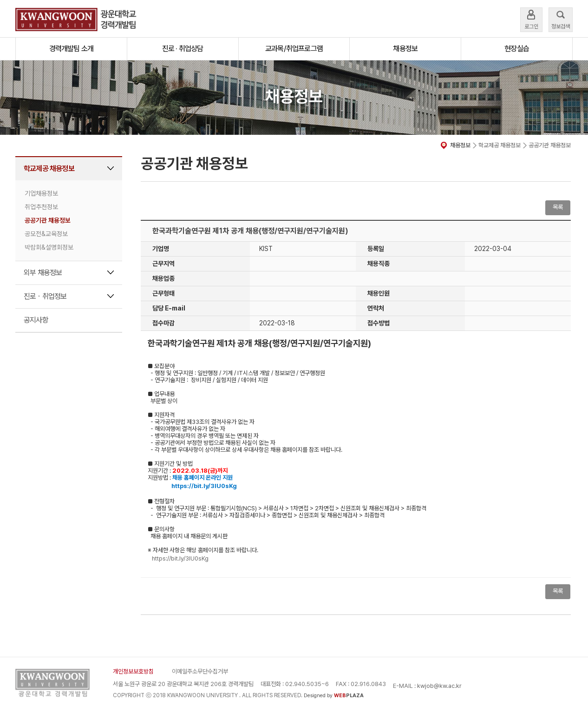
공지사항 (36, 320)
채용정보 (405, 49)
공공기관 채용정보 (48, 220)
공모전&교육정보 (46, 234)
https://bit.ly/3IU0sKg (180, 558)
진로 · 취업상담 (183, 49)
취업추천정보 (41, 207)
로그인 (531, 19)
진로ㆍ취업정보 (45, 296)
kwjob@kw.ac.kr (439, 686)
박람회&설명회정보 (49, 247)
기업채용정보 (41, 193)
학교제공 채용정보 (49, 168)
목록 (558, 207)
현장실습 (517, 49)
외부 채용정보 (43, 273)
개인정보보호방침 (133, 671)
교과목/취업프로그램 (294, 49)
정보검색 (561, 19)
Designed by (334, 696)
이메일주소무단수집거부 (200, 671)
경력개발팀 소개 (72, 49)
